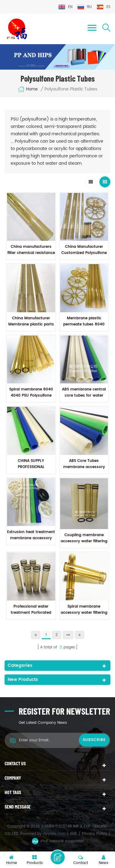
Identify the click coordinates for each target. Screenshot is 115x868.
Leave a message (58, 857)
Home (28, 89)
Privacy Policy (94, 834)
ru (84, 7)
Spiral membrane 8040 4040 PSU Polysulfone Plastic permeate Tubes (31, 396)
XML (73, 834)
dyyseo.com (55, 834)
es (103, 7)
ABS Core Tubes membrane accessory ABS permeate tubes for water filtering (84, 470)
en (65, 7)
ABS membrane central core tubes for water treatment (84, 396)
